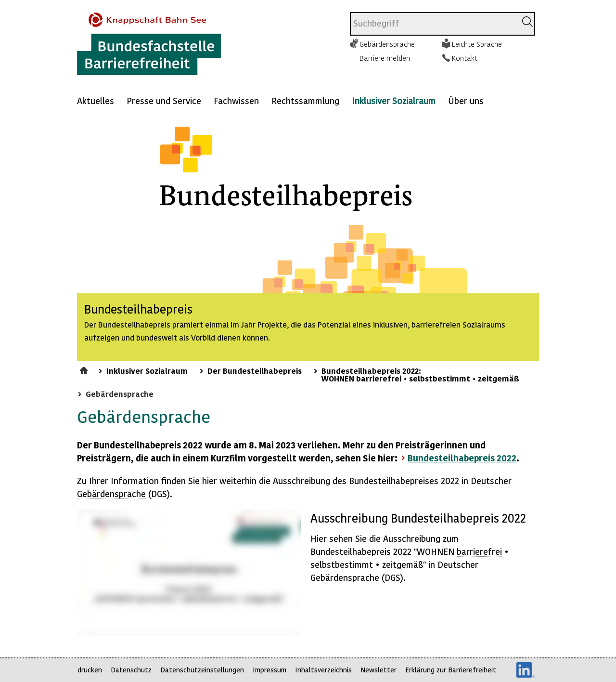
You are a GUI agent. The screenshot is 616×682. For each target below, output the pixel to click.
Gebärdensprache (387, 44)
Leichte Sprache (477, 44)
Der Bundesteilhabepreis (255, 370)
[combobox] (433, 24)
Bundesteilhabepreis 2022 (462, 458)
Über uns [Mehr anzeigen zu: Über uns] (466, 100)
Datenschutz (131, 670)
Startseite (85, 369)
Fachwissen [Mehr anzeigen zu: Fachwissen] (236, 100)
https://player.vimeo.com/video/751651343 (189, 573)
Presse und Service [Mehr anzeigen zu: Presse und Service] (164, 100)
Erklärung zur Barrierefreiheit (451, 670)
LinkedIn (526, 670)
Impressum (269, 670)
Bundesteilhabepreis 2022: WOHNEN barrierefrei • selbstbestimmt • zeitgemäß (420, 374)
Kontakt (465, 58)
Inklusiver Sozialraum (394, 100)
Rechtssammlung (305, 100)
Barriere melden (385, 58)
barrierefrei (479, 551)
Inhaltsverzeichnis (323, 670)
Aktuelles (96, 100)
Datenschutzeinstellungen (202, 670)
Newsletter (379, 670)
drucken (90, 670)
